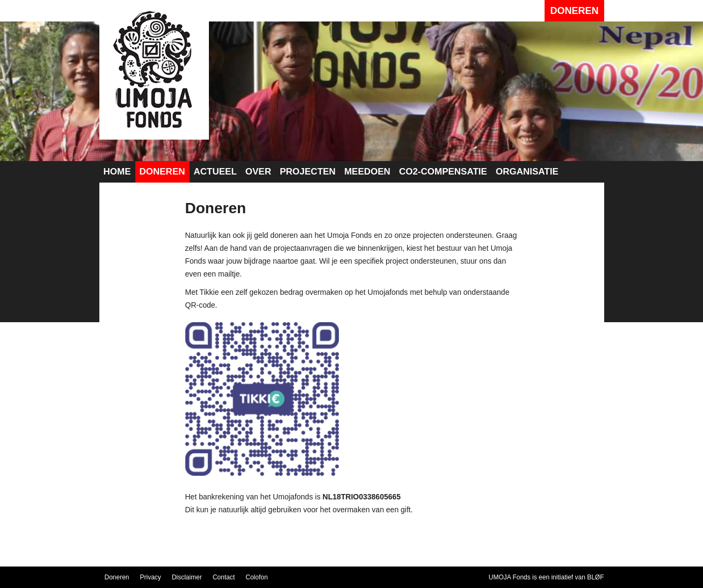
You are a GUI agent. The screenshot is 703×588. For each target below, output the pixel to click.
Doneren (574, 11)
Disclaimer (187, 577)
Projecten (308, 172)
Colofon (256, 577)
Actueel (215, 172)
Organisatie (527, 172)
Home (117, 172)
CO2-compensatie (443, 172)
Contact (224, 577)
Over (258, 172)
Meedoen (367, 172)
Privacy (151, 577)
